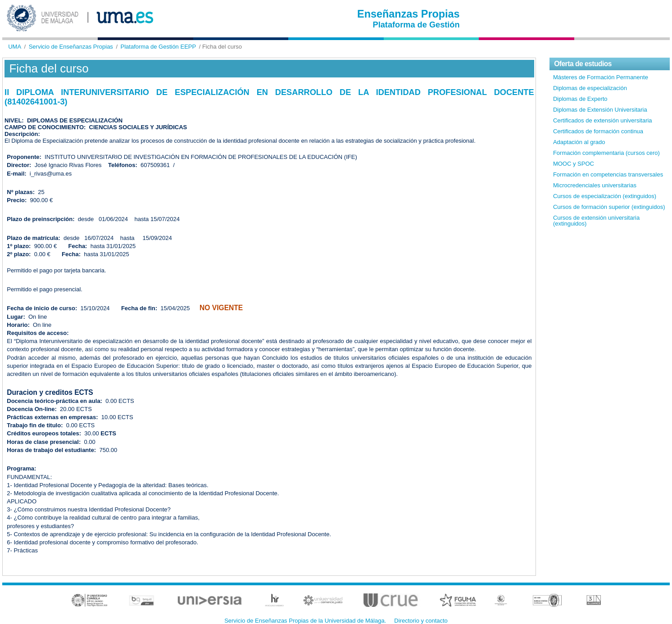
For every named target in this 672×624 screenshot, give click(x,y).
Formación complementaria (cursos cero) (606, 153)
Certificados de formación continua (598, 131)
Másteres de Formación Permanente (601, 77)
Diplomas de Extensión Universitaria (600, 110)
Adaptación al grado (579, 142)
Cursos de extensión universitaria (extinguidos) (596, 221)
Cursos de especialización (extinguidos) (605, 196)
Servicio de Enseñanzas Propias (71, 47)
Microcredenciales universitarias (595, 185)
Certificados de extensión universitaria (603, 120)
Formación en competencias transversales (608, 174)
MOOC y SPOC (574, 164)
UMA (15, 47)
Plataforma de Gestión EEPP (159, 47)
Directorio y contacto (421, 621)
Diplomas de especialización (590, 88)
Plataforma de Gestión (416, 25)
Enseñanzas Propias (409, 14)
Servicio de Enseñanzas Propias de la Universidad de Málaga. (305, 621)
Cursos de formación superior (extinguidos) (609, 207)
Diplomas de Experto (580, 99)
